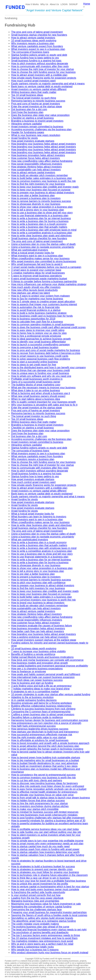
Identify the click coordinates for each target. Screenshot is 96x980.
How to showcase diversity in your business (36, 204)
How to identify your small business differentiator (39, 342)
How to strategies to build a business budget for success (43, 866)
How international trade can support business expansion (43, 677)
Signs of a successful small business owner (36, 382)
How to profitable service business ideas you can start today (45, 829)
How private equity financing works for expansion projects (44, 78)
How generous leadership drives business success (40, 729)
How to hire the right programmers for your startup (39, 803)
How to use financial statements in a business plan (40, 215)
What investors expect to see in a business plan (38, 49)
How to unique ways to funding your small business (40, 373)
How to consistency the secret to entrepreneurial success (43, 775)
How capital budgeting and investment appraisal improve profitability (50, 666)
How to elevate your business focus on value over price (42, 795)
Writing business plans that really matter (34, 92)
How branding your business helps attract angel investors (44, 144)
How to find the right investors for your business (38, 184)
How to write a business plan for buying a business (40, 221)
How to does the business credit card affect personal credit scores (48, 327)
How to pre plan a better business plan (33, 195)
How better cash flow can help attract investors (38, 631)
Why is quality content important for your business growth (44, 402)
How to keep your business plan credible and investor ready (45, 187)
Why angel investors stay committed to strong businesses (44, 261)
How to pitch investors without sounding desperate (40, 63)
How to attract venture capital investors (33, 38)
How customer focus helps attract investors (35, 158)
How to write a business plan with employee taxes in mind (44, 230)
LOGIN (64, 4)
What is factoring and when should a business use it (41, 393)
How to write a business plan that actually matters (39, 227)
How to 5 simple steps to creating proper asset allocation (43, 302)
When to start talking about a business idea (36, 399)
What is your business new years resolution (36, 135)
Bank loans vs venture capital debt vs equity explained (42, 86)
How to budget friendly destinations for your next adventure (44, 763)
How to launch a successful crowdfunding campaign (40, 345)
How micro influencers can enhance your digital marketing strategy (49, 284)
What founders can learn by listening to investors (39, 517)
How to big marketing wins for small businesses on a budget (45, 760)
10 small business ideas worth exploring (34, 41)
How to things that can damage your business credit (40, 370)
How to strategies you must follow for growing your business (45, 872)
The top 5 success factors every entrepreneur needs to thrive (46, 935)
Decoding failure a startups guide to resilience (37, 717)
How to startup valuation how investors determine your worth (45, 852)
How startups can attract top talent (31, 293)
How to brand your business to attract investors (38, 603)
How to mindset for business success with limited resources (45, 812)
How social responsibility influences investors (37, 164)
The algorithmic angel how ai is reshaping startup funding (43, 921)
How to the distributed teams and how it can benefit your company (48, 367)
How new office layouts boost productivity (34, 290)
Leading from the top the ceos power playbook (37, 898)
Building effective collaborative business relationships (41, 706)
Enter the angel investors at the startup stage (37, 107)
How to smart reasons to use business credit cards (40, 356)
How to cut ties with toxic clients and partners (37, 780)
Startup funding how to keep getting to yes (35, 58)
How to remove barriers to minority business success (41, 201)
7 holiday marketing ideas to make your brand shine (40, 689)
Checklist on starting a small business (32, 118)
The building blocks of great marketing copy (36, 385)
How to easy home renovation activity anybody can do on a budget (49, 789)
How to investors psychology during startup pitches (40, 806)
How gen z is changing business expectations (37, 669)
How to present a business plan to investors (36, 198)
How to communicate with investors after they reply (40, 66)
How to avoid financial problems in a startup (36, 310)
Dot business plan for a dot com (29, 109)
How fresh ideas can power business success (37, 680)
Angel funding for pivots (24, 138)
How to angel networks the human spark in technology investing (47, 749)
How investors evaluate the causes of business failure (42, 626)
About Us (54, 4)
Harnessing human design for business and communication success (50, 720)
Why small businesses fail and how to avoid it (37, 264)
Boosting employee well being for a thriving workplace (42, 703)
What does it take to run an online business (36, 390)
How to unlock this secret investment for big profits (40, 884)
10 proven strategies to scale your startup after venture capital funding (51, 694)
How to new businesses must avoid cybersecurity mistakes (44, 815)
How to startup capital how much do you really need (40, 846)
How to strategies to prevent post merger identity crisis (42, 869)
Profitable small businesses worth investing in (37, 379)
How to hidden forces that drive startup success (38, 801)
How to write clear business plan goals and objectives (41, 236)
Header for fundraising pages (28, 132)
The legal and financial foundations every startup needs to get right (49, 930)
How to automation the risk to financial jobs (35, 307)
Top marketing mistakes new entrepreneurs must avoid (42, 941)
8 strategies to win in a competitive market (35, 692)
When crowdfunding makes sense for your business (40, 259)
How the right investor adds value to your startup (39, 737)
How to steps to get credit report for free (34, 365)
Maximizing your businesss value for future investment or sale (46, 904)
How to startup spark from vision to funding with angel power (45, 849)
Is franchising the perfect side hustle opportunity (38, 892)
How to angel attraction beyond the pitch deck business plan (45, 746)
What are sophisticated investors (30, 250)
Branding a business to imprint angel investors (37, 121)
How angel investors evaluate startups (33, 141)
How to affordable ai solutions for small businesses (40, 740)
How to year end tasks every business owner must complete (45, 889)
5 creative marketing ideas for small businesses (38, 273)
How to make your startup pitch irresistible (35, 809)
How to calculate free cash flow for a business (37, 322)
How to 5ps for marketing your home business (37, 299)
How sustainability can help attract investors (36, 170)
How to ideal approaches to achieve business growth (41, 339)
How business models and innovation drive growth (40, 663)
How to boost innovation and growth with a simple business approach (50, 743)
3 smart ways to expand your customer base (36, 270)
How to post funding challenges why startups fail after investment (48, 818)
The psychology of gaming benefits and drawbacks (40, 932)
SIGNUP (73, 4)
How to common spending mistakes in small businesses (43, 324)
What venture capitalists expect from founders (37, 46)
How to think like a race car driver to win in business (40, 878)
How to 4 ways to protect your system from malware (40, 296)
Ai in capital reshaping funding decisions (34, 700)
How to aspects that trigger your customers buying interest (44, 304)
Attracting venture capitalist (26, 124)
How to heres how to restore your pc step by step (39, 333)
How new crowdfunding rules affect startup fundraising (42, 161)
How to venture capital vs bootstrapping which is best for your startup (50, 887)
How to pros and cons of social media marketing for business (46, 350)
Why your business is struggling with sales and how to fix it (44, 405)
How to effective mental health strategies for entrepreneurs (44, 792)
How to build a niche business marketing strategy (39, 313)
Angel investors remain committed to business (37, 127)
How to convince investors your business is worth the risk (43, 181)
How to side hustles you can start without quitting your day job (46, 832)
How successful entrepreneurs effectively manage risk (42, 735)
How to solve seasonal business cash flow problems (41, 359)
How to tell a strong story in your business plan (38, 210)
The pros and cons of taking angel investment (37, 32)
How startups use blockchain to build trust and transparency (45, 732)
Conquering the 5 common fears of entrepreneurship (41, 712)
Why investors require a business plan (33, 43)
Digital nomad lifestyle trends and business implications (42, 657)
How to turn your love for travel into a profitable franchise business (49, 881)
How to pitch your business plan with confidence (38, 583)
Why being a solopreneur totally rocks (32, 947)
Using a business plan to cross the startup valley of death (43, 244)
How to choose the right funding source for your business (43, 72)
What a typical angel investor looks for (33, 253)
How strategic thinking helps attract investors (36, 167)
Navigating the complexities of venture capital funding (41, 907)
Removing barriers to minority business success (38, 101)
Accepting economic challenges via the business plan (41, 129)
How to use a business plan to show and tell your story (42, 213)
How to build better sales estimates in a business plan (42, 178)
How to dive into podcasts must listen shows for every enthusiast (48, 786)
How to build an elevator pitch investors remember (40, 175)
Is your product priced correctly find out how (36, 895)
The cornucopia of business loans (30, 52)
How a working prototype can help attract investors (40, 637)
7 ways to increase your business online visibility (38, 651)
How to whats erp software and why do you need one (41, 376)
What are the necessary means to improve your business (43, 388)
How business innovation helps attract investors (38, 155)
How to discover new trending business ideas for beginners (44, 783)
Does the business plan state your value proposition (40, 115)
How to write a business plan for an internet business (41, 218)
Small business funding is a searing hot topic (36, 61)
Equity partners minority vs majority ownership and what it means (48, 84)
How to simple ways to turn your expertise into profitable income (47, 841)
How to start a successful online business (35, 362)
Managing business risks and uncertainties (35, 901)
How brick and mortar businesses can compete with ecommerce (47, 660)
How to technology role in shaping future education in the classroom (49, 875)
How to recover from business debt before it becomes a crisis (46, 353)
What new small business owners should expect (38, 396)
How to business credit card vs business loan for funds (42, 316)
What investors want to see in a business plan (37, 256)
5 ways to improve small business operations (36, 276)
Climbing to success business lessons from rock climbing (43, 709)
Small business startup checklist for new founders (39, 35)
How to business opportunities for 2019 (33, 319)
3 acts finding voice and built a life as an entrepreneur (41, 686)
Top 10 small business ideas (27, 95)
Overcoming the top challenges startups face (36, 909)
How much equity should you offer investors (36, 287)
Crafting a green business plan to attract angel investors (43, 714)
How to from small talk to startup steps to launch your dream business (51, 798)
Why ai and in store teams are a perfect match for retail (42, 944)
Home (87, 4)
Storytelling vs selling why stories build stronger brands (42, 918)
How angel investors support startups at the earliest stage (44, 640)
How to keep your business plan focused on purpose (41, 190)
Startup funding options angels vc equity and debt (39, 55)
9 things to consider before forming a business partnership (44, 281)
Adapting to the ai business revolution (32, 697)
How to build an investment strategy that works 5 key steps (44, 766)
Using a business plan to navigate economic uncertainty (43, 247)
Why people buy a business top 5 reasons (35, 950)
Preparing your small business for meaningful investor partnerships (49, 912)
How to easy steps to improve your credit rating (38, 330)
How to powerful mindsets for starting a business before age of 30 (48, 821)
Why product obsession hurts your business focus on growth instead (50, 953)
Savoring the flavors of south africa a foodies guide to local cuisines (49, 915)
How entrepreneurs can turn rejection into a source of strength (46, 723)
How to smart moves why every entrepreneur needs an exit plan (47, 844)
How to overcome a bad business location (35, 347)
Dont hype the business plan (27, 112)
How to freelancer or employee (29, 671)
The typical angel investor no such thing (34, 98)
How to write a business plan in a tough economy (39, 224)
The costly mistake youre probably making (35, 924)
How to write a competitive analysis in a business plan (42, 233)
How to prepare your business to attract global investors (43, 193)
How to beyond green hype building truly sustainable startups (46, 758)
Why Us (44, 4)
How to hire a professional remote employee (36, 336)
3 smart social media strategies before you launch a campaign (46, 267)
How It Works (32, 4)
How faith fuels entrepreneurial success (33, 726)
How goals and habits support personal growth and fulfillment (46, 674)
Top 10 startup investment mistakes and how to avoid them (44, 938)
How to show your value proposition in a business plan (42, 207)
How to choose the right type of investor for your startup (42, 69)
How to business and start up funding (32, 683)
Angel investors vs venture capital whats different (39, 89)
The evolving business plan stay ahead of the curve (40, 927)
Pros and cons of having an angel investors (36, 104)
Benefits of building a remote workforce (33, 654)
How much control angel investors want (33, 81)
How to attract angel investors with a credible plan (39, 75)
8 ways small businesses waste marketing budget (39, 279)
